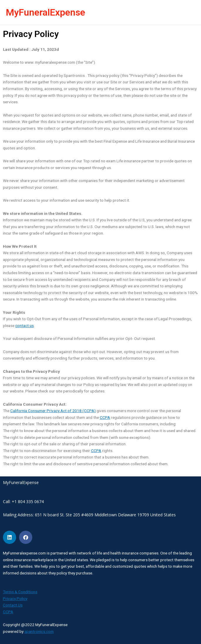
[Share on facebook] (26, 537)
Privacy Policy (15, 599)
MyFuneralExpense (45, 12)
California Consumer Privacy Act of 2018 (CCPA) (53, 411)
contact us (25, 326)
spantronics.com (39, 631)
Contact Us (13, 605)
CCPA (105, 417)
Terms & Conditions (20, 592)
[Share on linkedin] (10, 537)
